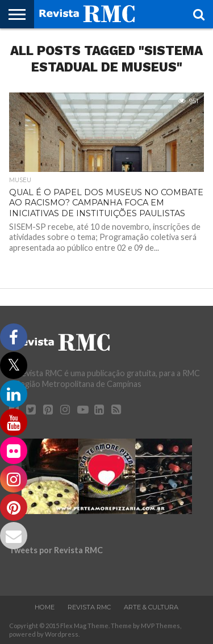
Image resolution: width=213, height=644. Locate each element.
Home (45, 607)
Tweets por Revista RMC (56, 550)
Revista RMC (89, 607)
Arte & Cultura (151, 607)
